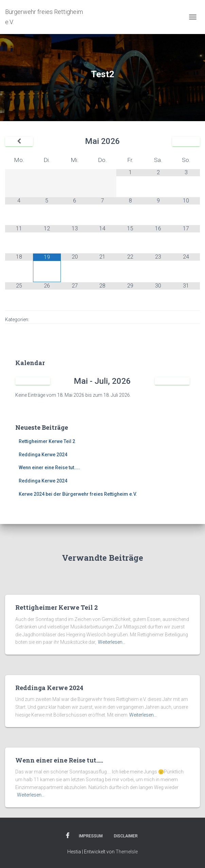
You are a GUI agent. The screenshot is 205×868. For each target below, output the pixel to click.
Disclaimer (126, 836)
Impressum (91, 836)
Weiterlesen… (112, 642)
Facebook (68, 836)
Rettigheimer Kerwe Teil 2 (47, 441)
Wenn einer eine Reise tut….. (49, 468)
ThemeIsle (127, 852)
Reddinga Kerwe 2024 (43, 455)
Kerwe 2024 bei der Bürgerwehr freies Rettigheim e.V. (78, 494)
